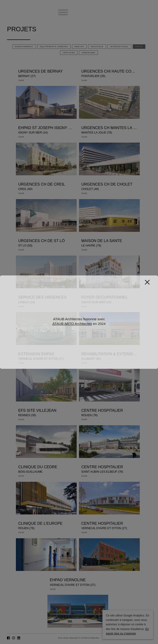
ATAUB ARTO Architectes (72, 324)
